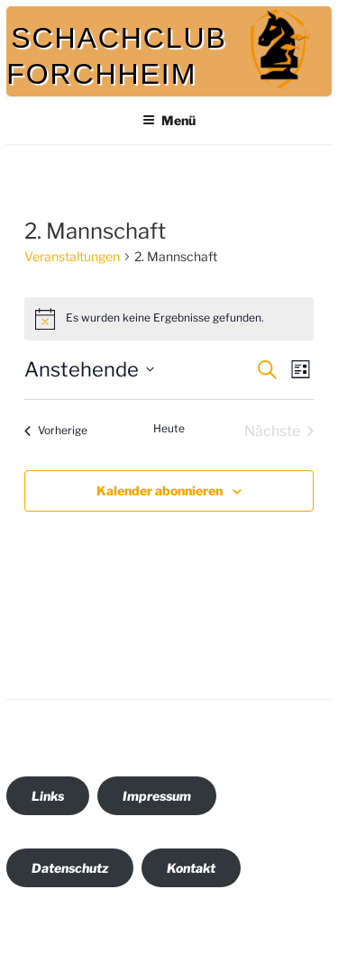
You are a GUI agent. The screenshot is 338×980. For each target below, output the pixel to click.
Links (48, 796)
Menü (169, 120)
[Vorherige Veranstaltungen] (56, 431)
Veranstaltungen (72, 256)
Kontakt (191, 868)
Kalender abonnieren (160, 490)
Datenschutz (70, 868)
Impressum (157, 796)
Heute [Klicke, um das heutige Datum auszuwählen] (169, 428)
